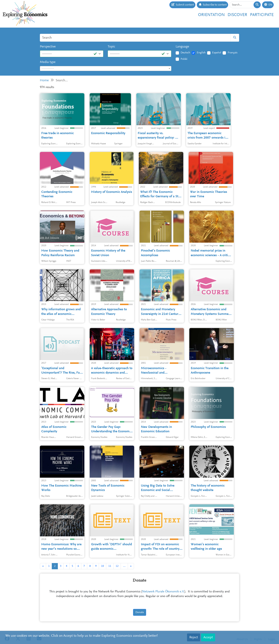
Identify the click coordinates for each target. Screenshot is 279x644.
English (201, 53)
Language (182, 47)
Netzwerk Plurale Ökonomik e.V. (163, 592)
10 (102, 566)
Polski (184, 59)
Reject (194, 637)
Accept (208, 637)
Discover (237, 15)
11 (110, 566)
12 (117, 566)
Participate (262, 15)
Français (233, 53)
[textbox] (106, 69)
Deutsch (185, 53)
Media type (48, 62)
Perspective (48, 47)
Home (44, 80)
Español (217, 53)
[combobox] (106, 68)
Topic (111, 47)
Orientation (211, 15)
